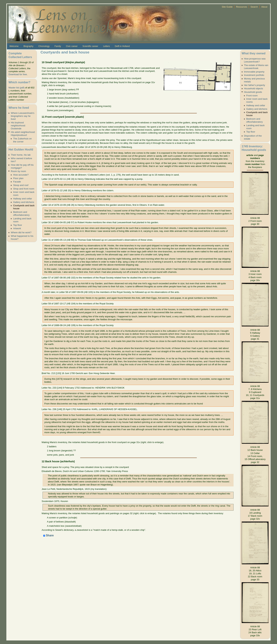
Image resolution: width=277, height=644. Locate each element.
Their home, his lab (21, 155)
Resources (242, 7)
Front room (252, 96)
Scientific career (90, 46)
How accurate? (21, 175)
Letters (107, 46)
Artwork (17, 228)
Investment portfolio (254, 75)
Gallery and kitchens (24, 202)
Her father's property (254, 85)
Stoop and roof (21, 185)
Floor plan (18, 178)
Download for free (18, 74)
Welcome (14, 46)
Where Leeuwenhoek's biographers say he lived (23, 116)
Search (254, 7)
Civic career (72, 46)
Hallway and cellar (22, 199)
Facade (17, 182)
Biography (28, 46)
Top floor (17, 225)
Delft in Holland (122, 46)
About (264, 7)
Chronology (44, 46)
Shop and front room (24, 189)
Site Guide (227, 7)
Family (58, 46)
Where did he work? (21, 232)
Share (48, 536)
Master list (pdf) (16, 88)
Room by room (18, 171)
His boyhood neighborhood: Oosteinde (18, 126)
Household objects (254, 88)
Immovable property (254, 72)
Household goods (253, 92)
